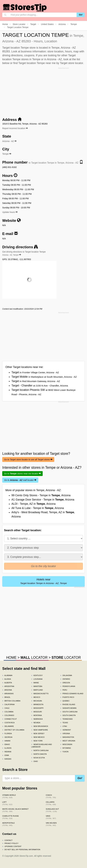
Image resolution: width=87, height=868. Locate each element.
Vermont (66, 730)
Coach (51, 796)
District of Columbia (13, 730)
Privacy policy (10, 843)
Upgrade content (12, 846)
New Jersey (38, 733)
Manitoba (37, 686)
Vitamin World (9, 796)
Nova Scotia (38, 758)
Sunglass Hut (52, 810)
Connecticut (9, 719)
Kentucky (37, 675)
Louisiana (37, 679)
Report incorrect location (15, 128)
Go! (81, 15)
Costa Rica (8, 723)
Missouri (36, 712)
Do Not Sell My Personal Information (21, 850)
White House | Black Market (15, 810)
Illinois (7, 748)
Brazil (6, 697)
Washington (67, 737)
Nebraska (37, 719)
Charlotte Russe (10, 817)
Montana (36, 715)
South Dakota (68, 715)
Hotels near (43, 581)
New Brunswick (40, 726)
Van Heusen (51, 824)
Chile (6, 708)
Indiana (7, 752)
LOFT (7, 803)
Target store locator (71, 63)
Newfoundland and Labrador (41, 746)
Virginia (65, 733)
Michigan (37, 701)
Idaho (6, 744)
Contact (7, 840)
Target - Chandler (40, 386)
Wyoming (66, 748)
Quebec (65, 701)
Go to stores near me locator (22, 474)
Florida (7, 733)
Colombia (8, 712)
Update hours (10, 212)
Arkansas (8, 694)
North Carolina (40, 750)
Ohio (34, 761)
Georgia (7, 737)
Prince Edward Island (72, 694)
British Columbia (11, 701)
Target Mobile (44, 377)
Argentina (8, 686)
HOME (11, 658)
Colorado (8, 715)
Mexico (36, 697)
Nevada (36, 723)
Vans (51, 817)
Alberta (7, 683)
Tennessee (66, 719)
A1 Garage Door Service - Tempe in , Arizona (43, 500)
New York (37, 741)
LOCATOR (34, 658)
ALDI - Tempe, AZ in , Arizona (33, 504)
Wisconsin (66, 744)
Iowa (6, 755)
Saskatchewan (68, 708)
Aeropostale (8, 824)
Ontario (65, 679)
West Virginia (68, 741)
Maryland (37, 690)
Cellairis (51, 803)
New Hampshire (40, 730)
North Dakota (39, 754)
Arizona (7, 690)
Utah (64, 726)
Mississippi (37, 708)
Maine (35, 683)
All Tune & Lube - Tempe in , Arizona (38, 508)
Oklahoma (66, 675)
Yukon (64, 752)
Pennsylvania (68, 686)
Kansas (7, 759)
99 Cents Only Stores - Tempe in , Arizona (41, 495)
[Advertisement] (44, 91)
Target (35, 372)
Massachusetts (40, 694)
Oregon (65, 683)
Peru (64, 690)
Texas (64, 723)
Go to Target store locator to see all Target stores (28, 459)
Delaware (8, 726)
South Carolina (69, 712)
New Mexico (38, 737)
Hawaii (6, 741)
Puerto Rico (67, 697)
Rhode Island (68, 704)
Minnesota (37, 704)
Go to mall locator (20, 480)
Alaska (7, 679)
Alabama (7, 675)
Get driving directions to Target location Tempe (24, 253)
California (8, 704)
